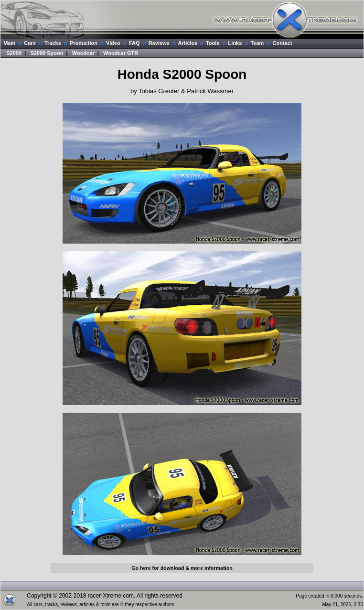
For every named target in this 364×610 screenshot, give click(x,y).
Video (113, 43)
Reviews (159, 43)
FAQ (134, 43)
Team (257, 43)
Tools (213, 43)
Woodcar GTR (121, 53)
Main (9, 43)
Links (235, 43)
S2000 (14, 53)
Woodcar (83, 53)
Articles (187, 43)
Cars (30, 43)
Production (84, 43)
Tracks (53, 43)
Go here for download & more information (182, 568)
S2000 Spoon (47, 53)
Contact (283, 43)
